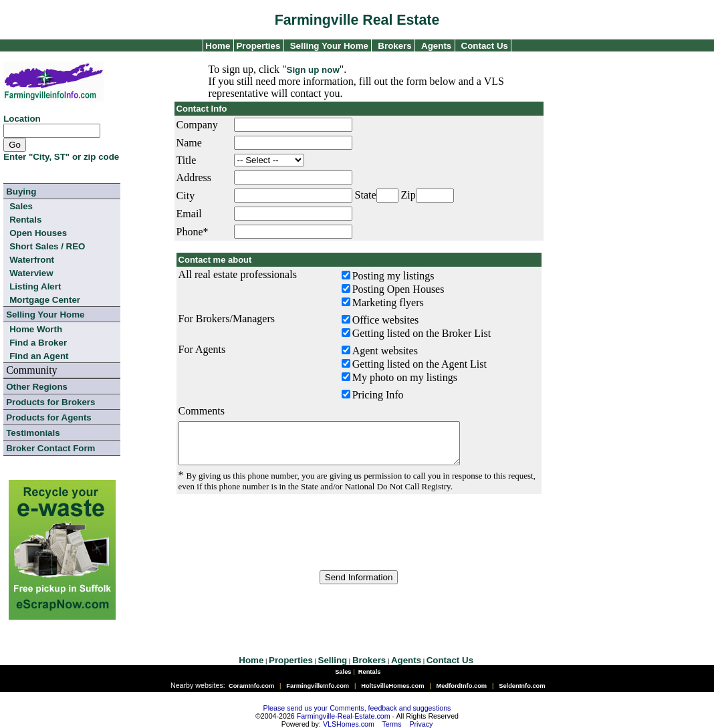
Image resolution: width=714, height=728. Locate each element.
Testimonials (33, 433)
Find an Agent (39, 356)
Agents (436, 46)
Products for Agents (49, 417)
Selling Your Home (329, 46)
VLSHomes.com (349, 724)
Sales (21, 206)
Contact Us (485, 46)
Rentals (25, 220)
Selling (333, 660)
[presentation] (359, 540)
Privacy (421, 724)
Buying (21, 192)
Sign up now (313, 70)
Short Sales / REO (47, 246)
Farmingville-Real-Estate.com (344, 716)
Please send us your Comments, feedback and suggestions (357, 708)
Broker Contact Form (50, 448)
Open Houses (38, 233)
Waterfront (32, 260)
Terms (392, 724)
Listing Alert (35, 286)
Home (217, 46)
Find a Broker (38, 343)
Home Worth (36, 329)
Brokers (394, 46)
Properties (257, 46)
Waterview (31, 273)
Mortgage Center (45, 300)
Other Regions (37, 387)
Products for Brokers (50, 402)
